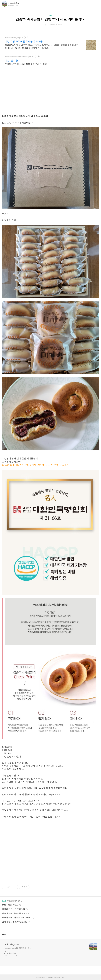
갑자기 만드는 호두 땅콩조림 (15, 922)
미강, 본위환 (11, 61)
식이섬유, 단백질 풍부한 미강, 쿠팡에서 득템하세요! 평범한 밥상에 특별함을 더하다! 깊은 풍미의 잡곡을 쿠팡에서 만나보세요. (42, 46)
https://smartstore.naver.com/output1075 (20, 57)
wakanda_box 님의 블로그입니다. (17, 948)
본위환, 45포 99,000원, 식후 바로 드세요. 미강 (26, 64)
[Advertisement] (50, 92)
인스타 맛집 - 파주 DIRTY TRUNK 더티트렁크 (17, 917)
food (51, 15)
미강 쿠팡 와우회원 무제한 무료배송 (24, 41)
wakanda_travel (12, 944)
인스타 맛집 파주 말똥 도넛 (14, 913)
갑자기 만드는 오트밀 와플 (14, 909)
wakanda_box (14, 3)
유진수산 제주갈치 (10, 905)
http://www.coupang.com (14, 38)
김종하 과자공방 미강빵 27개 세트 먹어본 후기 (51, 19)
